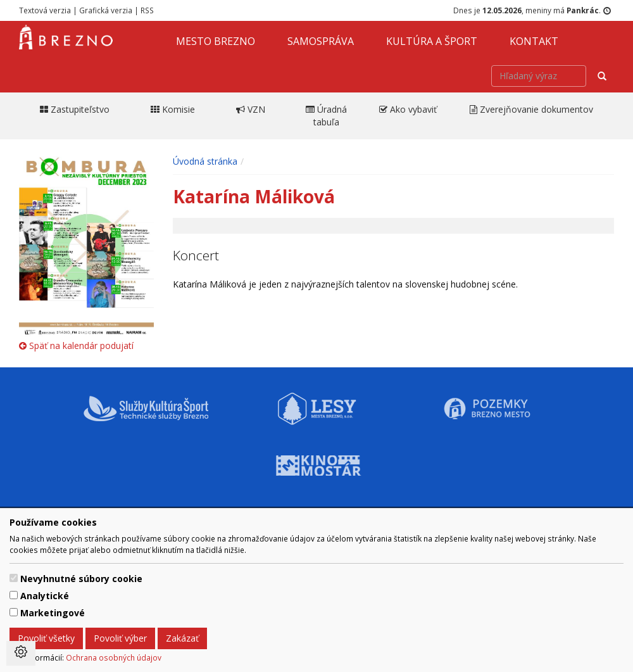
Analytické (45, 596)
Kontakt (534, 41)
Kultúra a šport (432, 41)
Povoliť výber (120, 638)
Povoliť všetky (46, 638)
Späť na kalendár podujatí (76, 346)
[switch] (14, 578)
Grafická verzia (106, 10)
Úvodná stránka (205, 161)
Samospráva (321, 41)
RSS (147, 10)
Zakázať (182, 638)
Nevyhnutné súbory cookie (81, 579)
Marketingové (53, 613)
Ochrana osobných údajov (114, 657)
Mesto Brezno (216, 41)
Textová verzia (45, 10)
